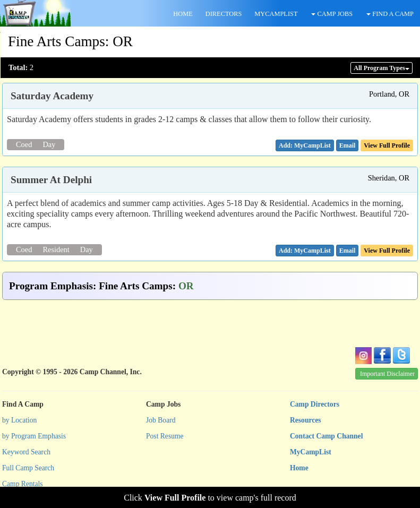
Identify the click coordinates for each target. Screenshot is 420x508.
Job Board (161, 420)
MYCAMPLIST (276, 14)
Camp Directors (315, 404)
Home (299, 468)
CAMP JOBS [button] (332, 14)
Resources (306, 420)
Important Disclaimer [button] (387, 374)
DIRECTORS (224, 14)
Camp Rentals (23, 484)
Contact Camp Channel (326, 436)
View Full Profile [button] (387, 145)
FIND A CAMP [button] (390, 14)
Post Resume (165, 436)
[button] (348, 145)
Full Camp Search (28, 468)
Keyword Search (26, 452)
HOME (183, 14)
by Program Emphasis (34, 436)
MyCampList (311, 452)
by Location (19, 420)
